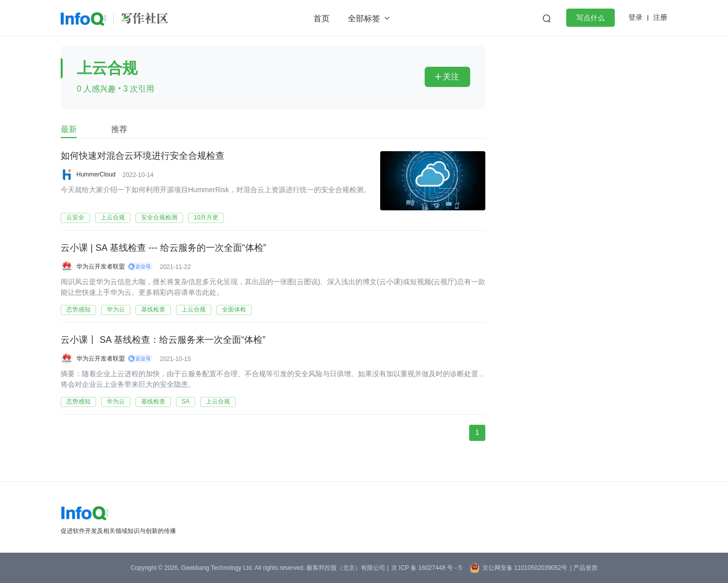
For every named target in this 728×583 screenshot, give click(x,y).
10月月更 (206, 217)
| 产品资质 (583, 568)
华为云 (116, 309)
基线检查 (153, 309)
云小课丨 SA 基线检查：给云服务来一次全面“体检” (163, 340)
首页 (322, 18)
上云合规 (113, 217)
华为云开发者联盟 (101, 266)
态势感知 (78, 309)
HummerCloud (96, 174)
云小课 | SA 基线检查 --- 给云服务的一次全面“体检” (164, 248)
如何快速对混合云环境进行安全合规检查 (143, 156)
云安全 (75, 217)
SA (186, 401)
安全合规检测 (159, 217)
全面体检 (234, 309)
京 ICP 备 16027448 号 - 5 (427, 568)
